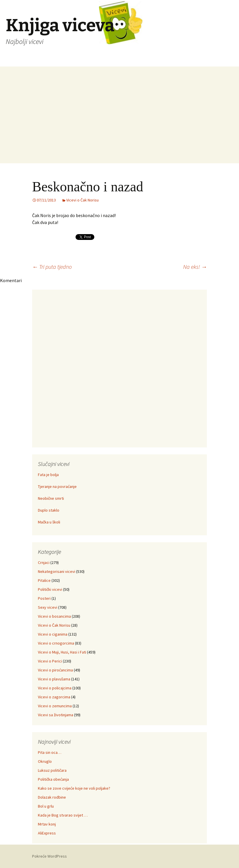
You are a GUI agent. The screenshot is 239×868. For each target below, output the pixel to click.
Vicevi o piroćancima (55, 670)
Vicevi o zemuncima (55, 706)
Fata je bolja (48, 475)
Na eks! (195, 267)
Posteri (44, 598)
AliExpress (47, 833)
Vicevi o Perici (50, 661)
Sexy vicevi (48, 607)
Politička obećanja (53, 779)
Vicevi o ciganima (53, 634)
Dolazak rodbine (52, 797)
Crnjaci (44, 562)
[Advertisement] (120, 123)
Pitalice (44, 580)
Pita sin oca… (50, 752)
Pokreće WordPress (49, 856)
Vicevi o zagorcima (54, 697)
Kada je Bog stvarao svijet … (63, 815)
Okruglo (45, 761)
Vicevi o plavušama (54, 679)
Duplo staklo (49, 510)
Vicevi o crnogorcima (56, 643)
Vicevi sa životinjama (56, 715)
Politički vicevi (50, 589)
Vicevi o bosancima (54, 616)
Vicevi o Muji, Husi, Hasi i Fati (62, 652)
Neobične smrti (51, 498)
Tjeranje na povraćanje (57, 486)
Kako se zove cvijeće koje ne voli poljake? (74, 788)
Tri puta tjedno (52, 267)
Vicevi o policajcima (55, 688)
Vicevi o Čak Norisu (82, 200)
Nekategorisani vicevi (57, 571)
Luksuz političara (52, 770)
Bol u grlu (46, 806)
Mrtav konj (47, 824)
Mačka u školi (49, 522)
